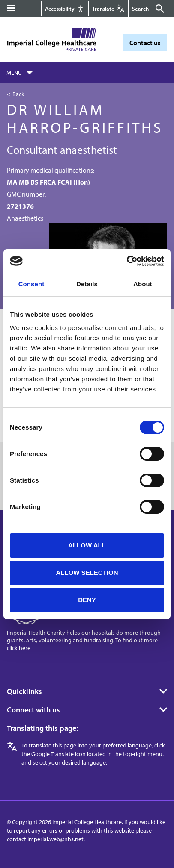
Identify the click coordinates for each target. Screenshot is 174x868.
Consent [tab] (31, 284)
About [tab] (143, 284)
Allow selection (87, 572)
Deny (87, 600)
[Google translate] (108, 9)
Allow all (87, 545)
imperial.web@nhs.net (55, 839)
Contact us (145, 43)
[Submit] (159, 9)
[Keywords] (143, 9)
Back (18, 94)
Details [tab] (87, 284)
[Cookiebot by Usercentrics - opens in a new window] (127, 261)
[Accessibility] (65, 9)
